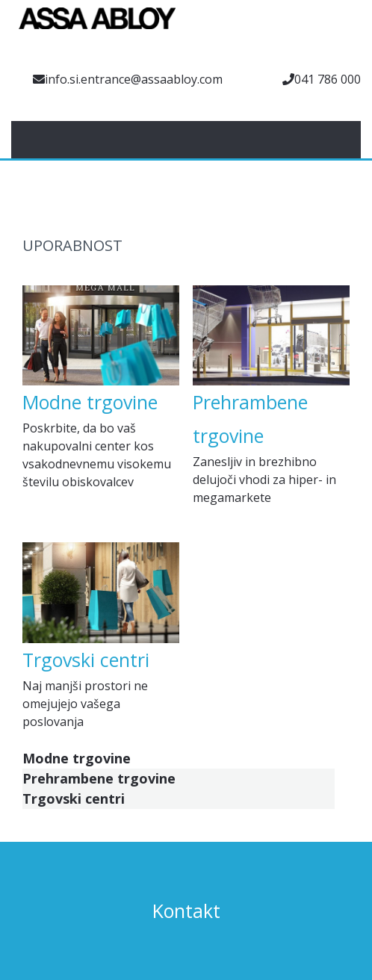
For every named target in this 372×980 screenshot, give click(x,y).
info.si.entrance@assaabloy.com (134, 79)
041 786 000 (328, 79)
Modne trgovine (90, 402)
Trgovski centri (86, 660)
